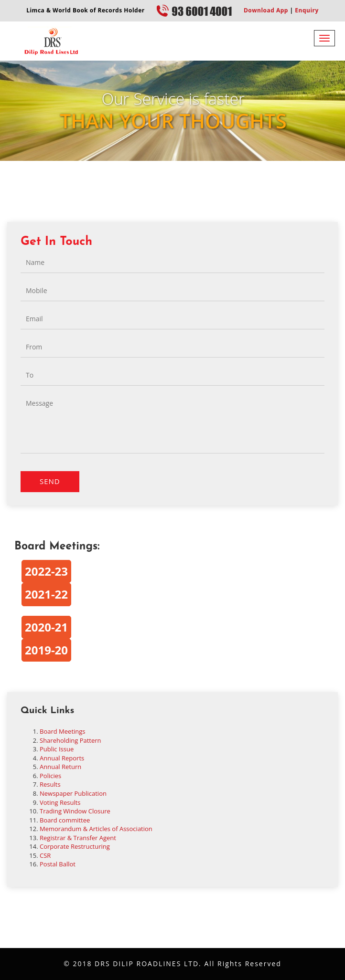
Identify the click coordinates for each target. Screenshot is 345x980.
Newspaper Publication (73, 793)
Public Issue (57, 749)
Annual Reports (62, 758)
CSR (45, 855)
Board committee (65, 820)
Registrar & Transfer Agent (78, 838)
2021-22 (46, 594)
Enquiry (306, 10)
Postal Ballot (58, 864)
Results (50, 784)
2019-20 (46, 650)
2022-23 (46, 571)
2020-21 (46, 627)
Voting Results (60, 802)
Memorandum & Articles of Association (96, 829)
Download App (266, 10)
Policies (50, 776)
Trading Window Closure (75, 811)
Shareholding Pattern (70, 740)
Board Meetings (63, 731)
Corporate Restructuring (75, 846)
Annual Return (60, 767)
